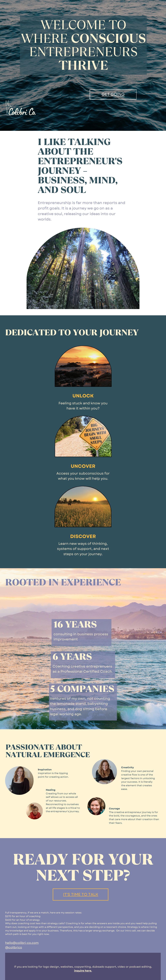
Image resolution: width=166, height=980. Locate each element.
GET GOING (113, 94)
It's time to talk (81, 894)
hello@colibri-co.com (22, 943)
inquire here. (83, 971)
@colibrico (14, 947)
